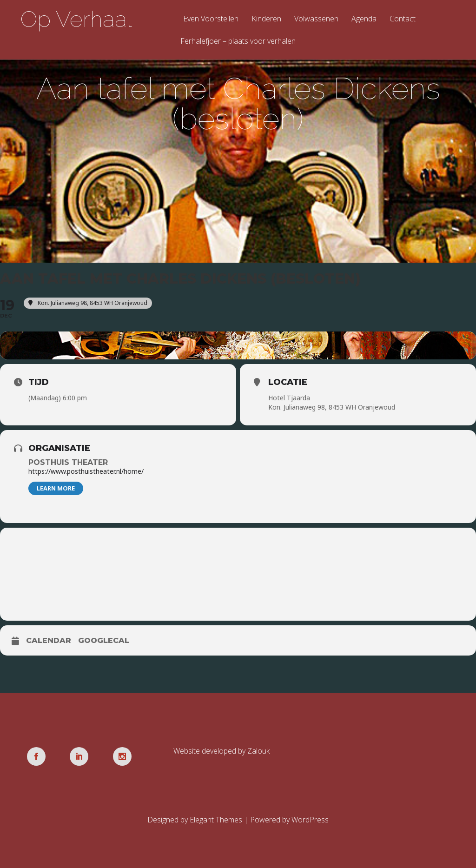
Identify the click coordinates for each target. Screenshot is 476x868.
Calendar (49, 640)
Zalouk (258, 751)
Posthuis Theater (68, 462)
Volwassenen (316, 19)
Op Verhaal (76, 19)
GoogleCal (104, 640)
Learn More (56, 488)
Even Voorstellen (211, 19)
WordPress (310, 820)
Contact (403, 19)
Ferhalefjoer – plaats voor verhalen (238, 42)
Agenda (364, 19)
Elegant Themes (216, 820)
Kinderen (266, 19)
